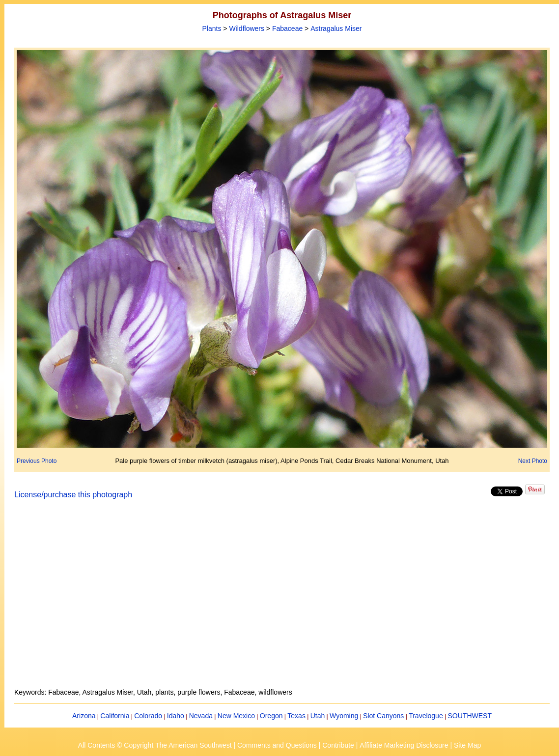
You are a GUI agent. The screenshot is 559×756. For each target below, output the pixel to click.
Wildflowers (247, 28)
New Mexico (236, 716)
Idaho (176, 716)
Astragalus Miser (336, 28)
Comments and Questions (277, 745)
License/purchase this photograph (73, 495)
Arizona (84, 716)
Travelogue (426, 716)
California (115, 716)
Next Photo (533, 461)
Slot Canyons (383, 716)
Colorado (148, 716)
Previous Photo (37, 461)
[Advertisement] (282, 599)
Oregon (271, 716)
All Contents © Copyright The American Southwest (155, 745)
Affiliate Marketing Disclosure (404, 745)
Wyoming (344, 716)
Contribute (338, 745)
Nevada (201, 716)
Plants (212, 28)
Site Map (467, 745)
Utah (318, 716)
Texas (296, 716)
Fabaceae (287, 28)
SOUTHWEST (470, 716)
